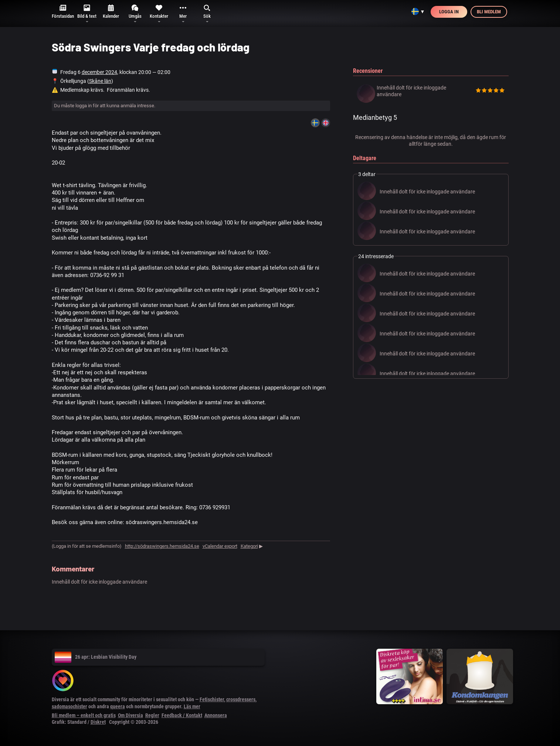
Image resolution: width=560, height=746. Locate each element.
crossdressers (241, 699)
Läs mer (192, 706)
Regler (152, 715)
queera (118, 706)
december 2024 (99, 72)
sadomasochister (69, 706)
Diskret (98, 722)
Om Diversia (130, 715)
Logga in (449, 12)
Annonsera (216, 715)
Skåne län (100, 81)
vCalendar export (220, 546)
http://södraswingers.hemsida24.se (162, 546)
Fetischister (212, 699)
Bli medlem (489, 12)
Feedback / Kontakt (182, 715)
